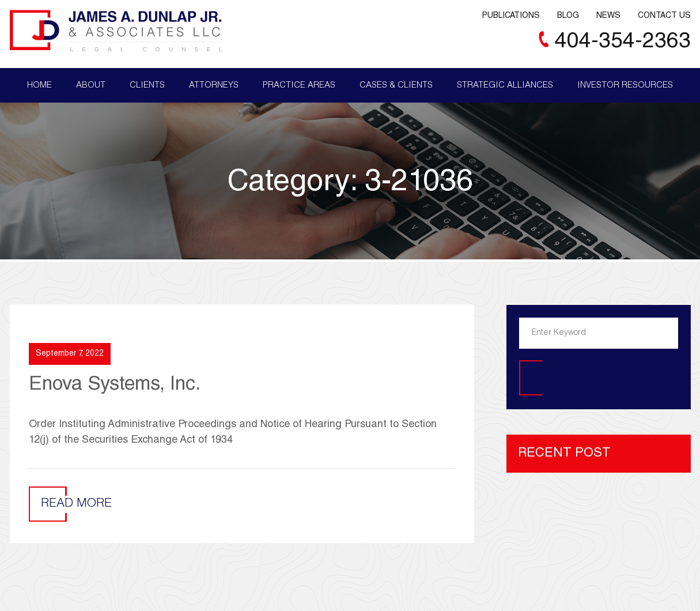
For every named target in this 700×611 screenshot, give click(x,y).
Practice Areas (299, 86)
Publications (511, 16)
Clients (147, 86)
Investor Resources (625, 86)
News (608, 16)
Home (39, 86)
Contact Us (664, 16)
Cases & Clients (396, 86)
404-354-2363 (623, 42)
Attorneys (214, 86)
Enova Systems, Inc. (115, 386)
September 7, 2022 (70, 354)
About (91, 86)
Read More (76, 504)
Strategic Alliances (505, 86)
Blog (568, 16)
